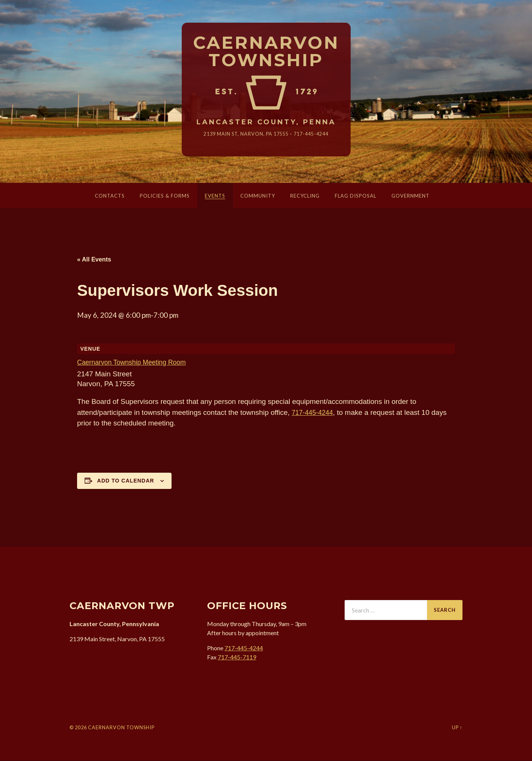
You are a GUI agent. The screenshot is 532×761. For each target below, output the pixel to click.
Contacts (110, 196)
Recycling (305, 196)
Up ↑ (457, 728)
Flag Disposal (356, 196)
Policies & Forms (165, 196)
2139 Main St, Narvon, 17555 (244, 134)
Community (258, 196)
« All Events (94, 260)
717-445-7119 (237, 657)
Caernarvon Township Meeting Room (136, 363)
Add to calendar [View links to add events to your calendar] (126, 481)
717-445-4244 (316, 134)
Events (215, 196)
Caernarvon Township (266, 52)
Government (411, 196)
